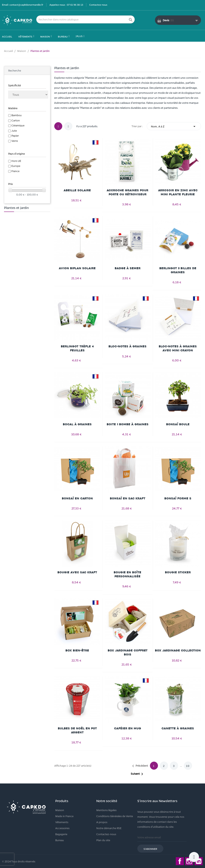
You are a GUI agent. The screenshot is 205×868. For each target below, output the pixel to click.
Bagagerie (61, 834)
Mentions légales (106, 810)
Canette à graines (178, 728)
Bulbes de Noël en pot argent (77, 730)
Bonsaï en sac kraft (128, 499)
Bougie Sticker (178, 572)
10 (188, 766)
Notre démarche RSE (109, 828)
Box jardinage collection (178, 651)
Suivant (138, 774)
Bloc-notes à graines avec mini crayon (178, 348)
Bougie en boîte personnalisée (128, 574)
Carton (16, 120)
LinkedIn (199, 861)
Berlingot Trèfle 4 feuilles (77, 348)
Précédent (139, 766)
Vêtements (62, 822)
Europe (16, 166)
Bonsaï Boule (178, 424)
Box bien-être (77, 651)
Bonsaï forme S (178, 499)
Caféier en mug (128, 728)
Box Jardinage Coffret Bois (128, 653)
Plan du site (103, 840)
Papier (15, 136)
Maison (60, 810)
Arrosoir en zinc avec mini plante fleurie (178, 192)
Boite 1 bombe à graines (128, 424)
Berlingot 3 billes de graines (178, 270)
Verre (15, 141)
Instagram (189, 861)
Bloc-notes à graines (128, 346)
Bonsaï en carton (77, 499)
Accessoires (62, 828)
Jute (14, 131)
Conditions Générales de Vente (115, 816)
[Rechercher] (85, 19)
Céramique (18, 125)
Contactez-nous (98, 5)
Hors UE (16, 161)
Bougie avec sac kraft (77, 572)
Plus (79, 36)
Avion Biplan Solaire (77, 268)
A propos (102, 822)
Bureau (60, 840)
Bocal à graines (77, 424)
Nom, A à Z (174, 126)
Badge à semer (128, 268)
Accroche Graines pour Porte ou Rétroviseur (128, 192)
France (15, 171)
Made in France (64, 816)
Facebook (180, 861)
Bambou (17, 115)
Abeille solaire (77, 190)
